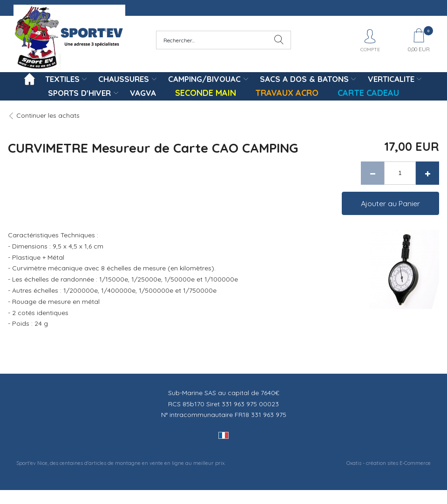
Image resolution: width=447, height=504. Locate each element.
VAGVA (143, 93)
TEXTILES (62, 79)
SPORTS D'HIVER (79, 93)
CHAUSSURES (124, 79)
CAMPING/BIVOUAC (204, 79)
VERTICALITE (391, 79)
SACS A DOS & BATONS (304, 79)
